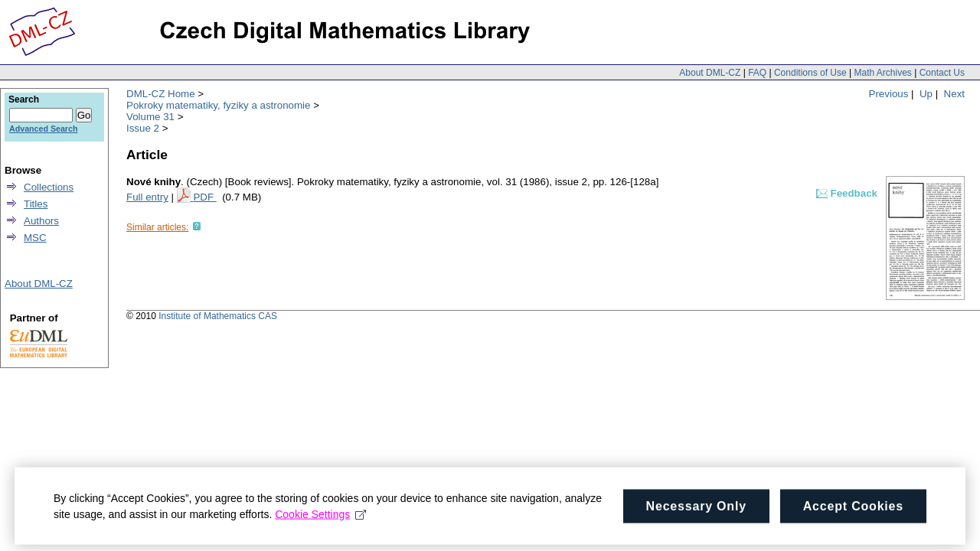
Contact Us (942, 73)
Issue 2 (143, 128)
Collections (49, 187)
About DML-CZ (710, 73)
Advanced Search (43, 129)
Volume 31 (150, 117)
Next (954, 94)
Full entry (147, 197)
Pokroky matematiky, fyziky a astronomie (218, 105)
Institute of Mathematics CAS (218, 316)
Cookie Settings (320, 525)
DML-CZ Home (161, 94)
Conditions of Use (810, 73)
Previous (889, 94)
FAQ (757, 73)
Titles (36, 204)
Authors (41, 221)
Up (926, 94)
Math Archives (882, 73)
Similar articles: (157, 227)
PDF (204, 197)
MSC (35, 238)
